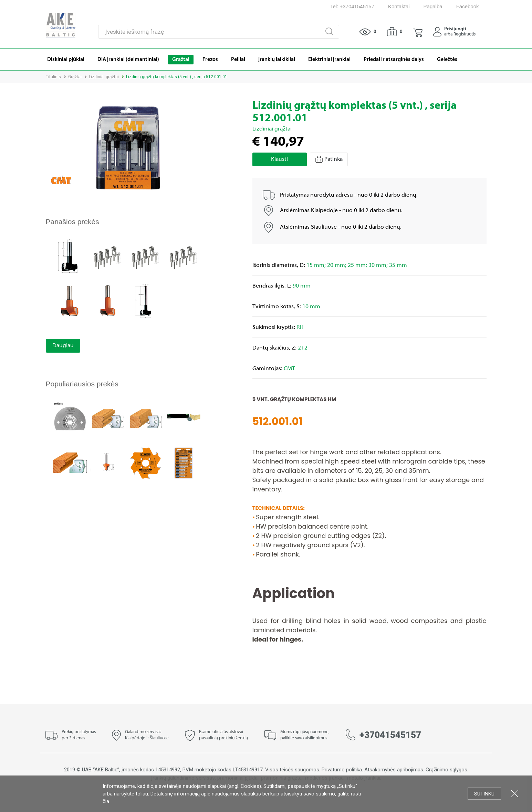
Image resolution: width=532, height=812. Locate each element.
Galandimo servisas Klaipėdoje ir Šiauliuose (147, 735)
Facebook (468, 6)
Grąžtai (75, 77)
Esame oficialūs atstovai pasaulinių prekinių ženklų (223, 735)
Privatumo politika (342, 770)
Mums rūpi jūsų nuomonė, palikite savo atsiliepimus (305, 735)
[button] (418, 32)
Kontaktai (399, 6)
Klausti (279, 159)
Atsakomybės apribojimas (394, 770)
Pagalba (433, 6)
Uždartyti (515, 794)
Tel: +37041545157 (352, 6)
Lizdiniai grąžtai (104, 77)
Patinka (329, 159)
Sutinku (484, 794)
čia (106, 801)
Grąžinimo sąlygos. (447, 770)
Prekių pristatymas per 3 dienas (79, 735)
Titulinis (53, 77)
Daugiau (63, 346)
